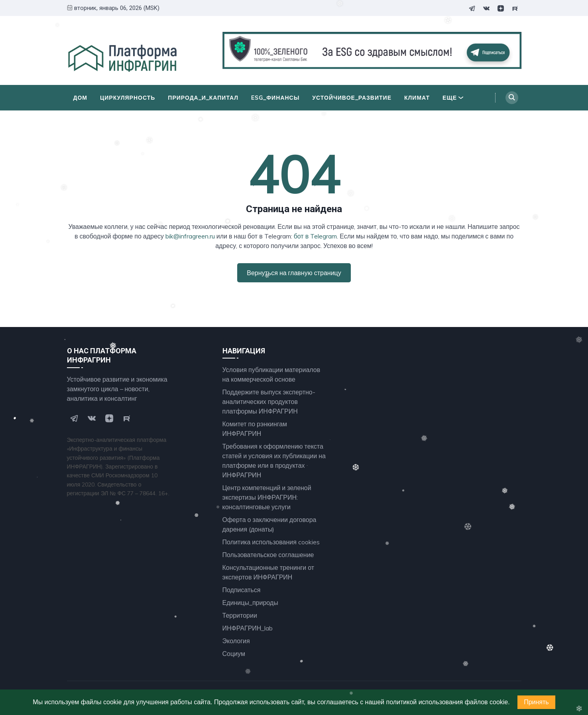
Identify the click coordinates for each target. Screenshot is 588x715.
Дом (81, 98)
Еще (453, 98)
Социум (234, 654)
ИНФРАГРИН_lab (248, 628)
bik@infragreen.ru (190, 236)
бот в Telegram (316, 236)
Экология (236, 641)
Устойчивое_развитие (352, 98)
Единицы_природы (250, 603)
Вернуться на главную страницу (294, 273)
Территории (240, 615)
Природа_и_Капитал (203, 98)
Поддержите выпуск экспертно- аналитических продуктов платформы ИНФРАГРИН (269, 402)
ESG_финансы (275, 98)
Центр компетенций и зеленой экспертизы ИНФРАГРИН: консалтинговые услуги (267, 497)
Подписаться (242, 590)
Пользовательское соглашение (268, 555)
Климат (417, 98)
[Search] (512, 98)
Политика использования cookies (271, 542)
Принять (536, 702)
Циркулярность (128, 98)
